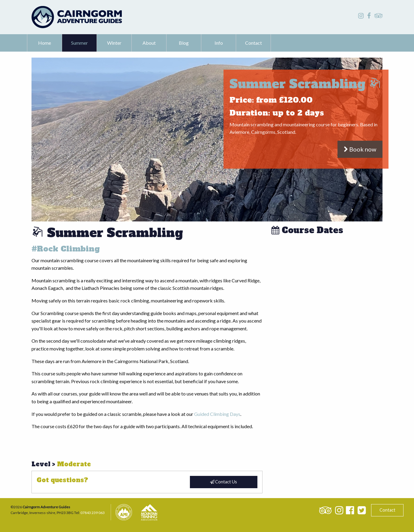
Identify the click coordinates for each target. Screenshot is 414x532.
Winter (114, 43)
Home (45, 43)
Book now (360, 149)
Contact (253, 43)
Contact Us (223, 482)
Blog (184, 43)
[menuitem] (45, 43)
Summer (79, 43)
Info (219, 43)
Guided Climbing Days (217, 414)
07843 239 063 (93, 513)
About (149, 43)
